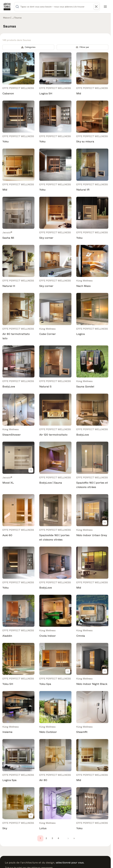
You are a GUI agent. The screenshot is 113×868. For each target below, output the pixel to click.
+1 (105, 671)
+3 (31, 470)
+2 (105, 523)
